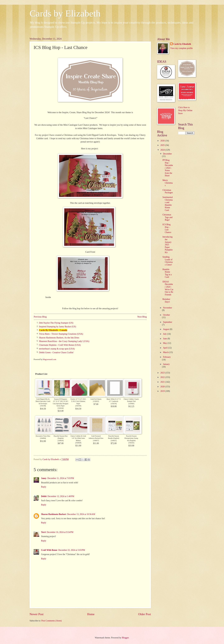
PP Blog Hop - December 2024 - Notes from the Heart (168, 168)
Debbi (44, 496)
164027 (96, 441)
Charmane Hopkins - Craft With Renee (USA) (60, 345)
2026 (163, 141)
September (168, 322)
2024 (163, 150)
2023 (163, 373)
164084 (43, 438)
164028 (78, 443)
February (167, 357)
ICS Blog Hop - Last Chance (167, 228)
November (168, 308)
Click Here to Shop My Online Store (185, 111)
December (167, 154)
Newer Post (37, 614)
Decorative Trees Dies (43, 436)
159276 (114, 404)
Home (91, 614)
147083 (131, 404)
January (166, 364)
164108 (43, 406)
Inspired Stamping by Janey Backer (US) (58, 327)
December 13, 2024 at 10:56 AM (81, 514)
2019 (163, 391)
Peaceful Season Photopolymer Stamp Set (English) (131, 438)
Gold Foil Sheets (96, 399)
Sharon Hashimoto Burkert (54, 514)
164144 (61, 408)
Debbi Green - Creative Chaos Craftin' (56, 352)
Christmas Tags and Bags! (167, 217)
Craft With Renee (49, 550)
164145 (131, 443)
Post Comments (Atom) (52, 621)
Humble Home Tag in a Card (167, 273)
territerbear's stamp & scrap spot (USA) (57, 349)
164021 (114, 441)
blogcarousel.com (50, 359)
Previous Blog (40, 317)
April (166, 348)
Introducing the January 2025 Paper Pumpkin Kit (167, 245)
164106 (78, 406)
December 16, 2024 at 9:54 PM (60, 532)
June (165, 339)
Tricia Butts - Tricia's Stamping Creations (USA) (61, 334)
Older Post (145, 614)
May (165, 343)
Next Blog (142, 317)
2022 (163, 377)
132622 (96, 401)
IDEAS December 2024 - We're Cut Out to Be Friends (168, 288)
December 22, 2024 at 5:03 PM (71, 550)
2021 (163, 382)
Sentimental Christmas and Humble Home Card (168, 204)
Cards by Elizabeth (65, 13)
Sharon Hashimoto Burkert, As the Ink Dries (59, 338)
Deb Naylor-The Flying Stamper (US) (56, 323)
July (165, 334)
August (166, 329)
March (166, 352)
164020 (61, 441)
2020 (163, 387)
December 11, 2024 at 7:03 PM (61, 478)
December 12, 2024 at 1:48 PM (61, 496)
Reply (44, 487)
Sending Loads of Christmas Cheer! (168, 261)
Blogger (125, 638)
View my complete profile (181, 48)
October (166, 315)
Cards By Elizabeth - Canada (53, 330)
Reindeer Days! (166, 300)
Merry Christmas (168, 183)
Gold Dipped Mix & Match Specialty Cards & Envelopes (43, 401)
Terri (43, 532)
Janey (44, 478)
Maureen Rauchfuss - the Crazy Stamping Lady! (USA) (64, 341)
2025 (163, 145)
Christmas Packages (168, 191)
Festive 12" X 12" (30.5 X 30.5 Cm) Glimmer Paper (78, 401)
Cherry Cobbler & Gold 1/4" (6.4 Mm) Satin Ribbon (78, 438)
